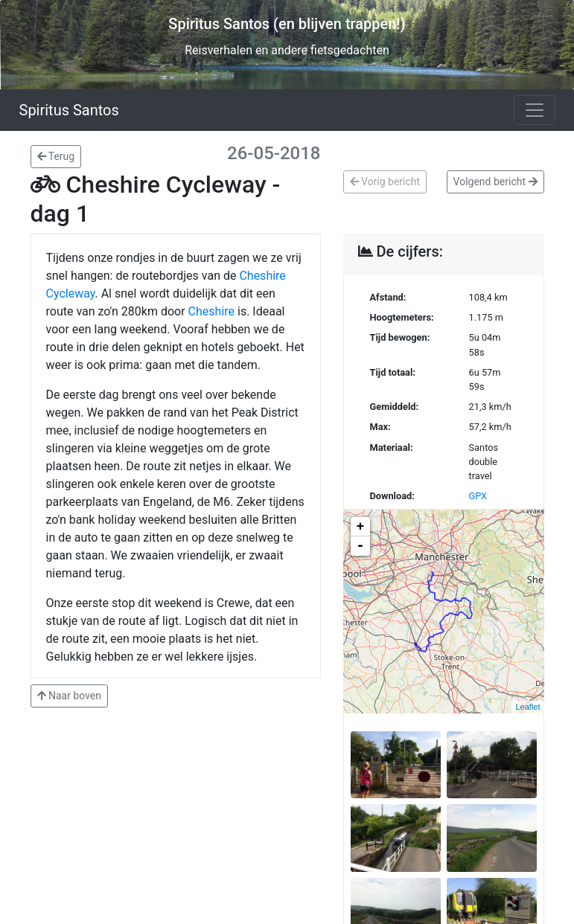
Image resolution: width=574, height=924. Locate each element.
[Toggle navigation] (535, 110)
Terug (56, 156)
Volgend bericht (495, 182)
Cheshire (211, 311)
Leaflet (527, 707)
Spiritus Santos (69, 110)
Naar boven (70, 696)
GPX (478, 496)
